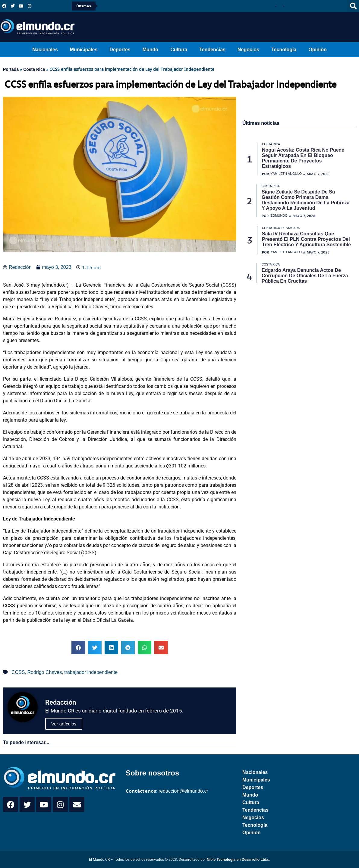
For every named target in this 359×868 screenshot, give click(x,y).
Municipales (84, 50)
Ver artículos (64, 724)
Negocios (248, 50)
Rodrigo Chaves (44, 672)
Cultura (179, 50)
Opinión (317, 50)
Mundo (150, 50)
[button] (78, 648)
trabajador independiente (91, 672)
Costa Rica (34, 69)
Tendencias (212, 50)
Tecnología (284, 50)
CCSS (18, 672)
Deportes (120, 50)
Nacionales (45, 50)
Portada (11, 69)
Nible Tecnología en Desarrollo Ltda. (238, 860)
